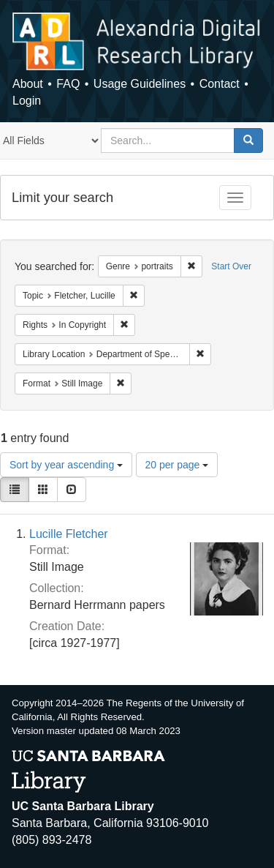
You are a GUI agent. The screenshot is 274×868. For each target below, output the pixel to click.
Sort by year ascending (66, 465)
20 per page (177, 465)
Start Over (231, 266)
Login (27, 101)
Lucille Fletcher (69, 534)
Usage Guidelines (140, 84)
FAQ (68, 84)
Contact (220, 84)
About (28, 84)
